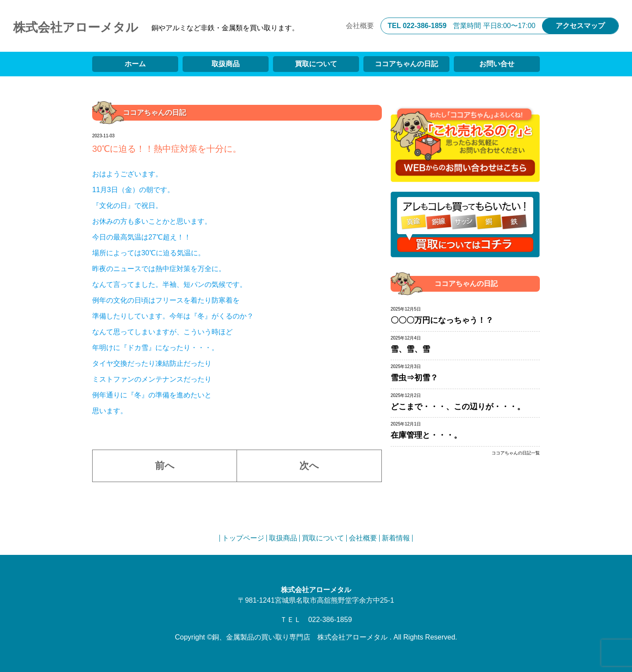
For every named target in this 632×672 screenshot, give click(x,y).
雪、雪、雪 (410, 349)
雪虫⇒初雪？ (414, 378)
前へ (165, 466)
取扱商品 (226, 64)
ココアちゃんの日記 (406, 64)
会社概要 (360, 26)
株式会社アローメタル (76, 27)
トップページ (243, 538)
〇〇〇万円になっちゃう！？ (442, 320)
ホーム (135, 64)
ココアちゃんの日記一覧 (516, 453)
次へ (309, 466)
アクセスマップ (580, 26)
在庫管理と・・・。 (426, 435)
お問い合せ (497, 64)
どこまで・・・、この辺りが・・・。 (458, 407)
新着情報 (396, 538)
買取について (316, 64)
